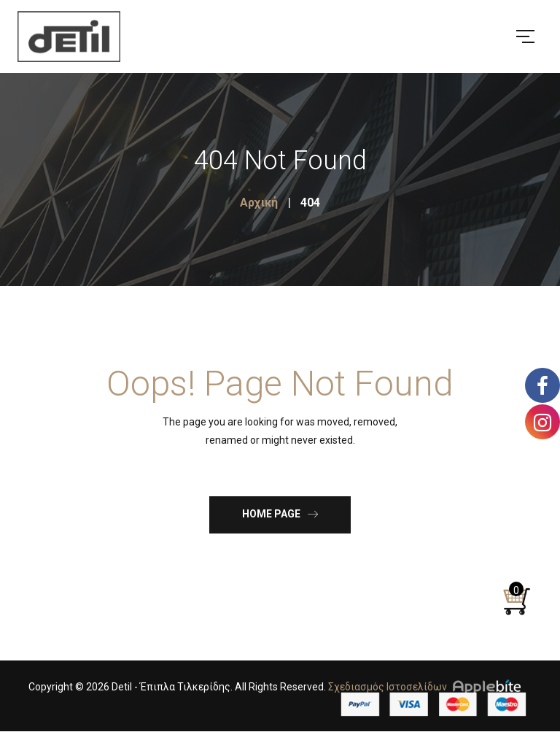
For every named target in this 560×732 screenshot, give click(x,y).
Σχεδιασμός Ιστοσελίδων (388, 687)
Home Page (280, 513)
